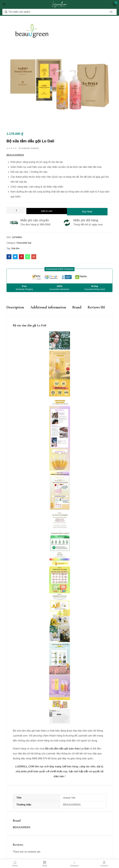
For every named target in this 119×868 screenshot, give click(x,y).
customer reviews (29, 148)
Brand (77, 307)
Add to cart (48, 210)
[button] (59, 269)
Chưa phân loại (24, 243)
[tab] (18, 311)
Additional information (48, 307)
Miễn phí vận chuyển (35, 220)
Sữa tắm (15, 248)
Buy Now (90, 210)
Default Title (69, 799)
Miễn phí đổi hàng (86, 220)
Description (15, 307)
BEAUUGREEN (15, 155)
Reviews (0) (96, 307)
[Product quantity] (16, 210)
